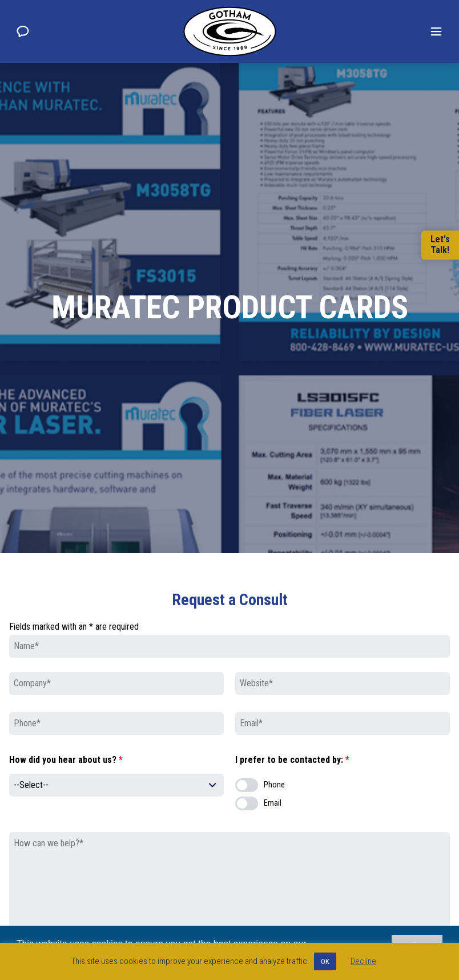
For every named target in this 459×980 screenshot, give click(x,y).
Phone (274, 785)
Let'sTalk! (440, 245)
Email (273, 803)
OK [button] (325, 961)
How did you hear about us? (66, 760)
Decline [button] (363, 961)
